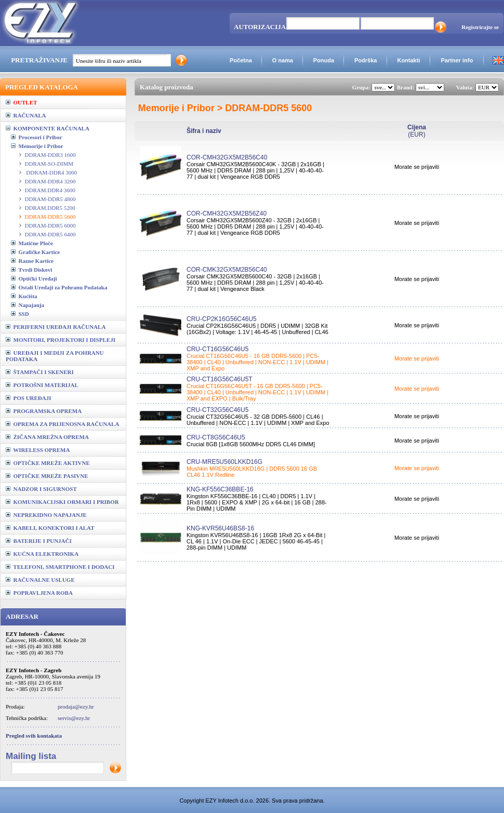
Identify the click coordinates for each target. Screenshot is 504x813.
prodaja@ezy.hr (76, 707)
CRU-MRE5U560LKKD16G (224, 462)
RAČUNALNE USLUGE (40, 580)
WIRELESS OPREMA (38, 450)
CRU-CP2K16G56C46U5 (222, 319)
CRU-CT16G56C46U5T (220, 379)
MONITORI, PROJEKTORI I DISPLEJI (61, 340)
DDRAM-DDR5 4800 (50, 199)
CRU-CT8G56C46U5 (216, 437)
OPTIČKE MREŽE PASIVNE (47, 476)
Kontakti (408, 60)
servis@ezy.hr (74, 718)
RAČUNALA (26, 115)
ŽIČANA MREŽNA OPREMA (47, 437)
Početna (241, 60)
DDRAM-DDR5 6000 (50, 225)
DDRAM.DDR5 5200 (50, 208)
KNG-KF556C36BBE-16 (220, 489)
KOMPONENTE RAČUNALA (48, 128)
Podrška (366, 60)
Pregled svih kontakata (34, 736)
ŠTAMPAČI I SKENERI (40, 372)
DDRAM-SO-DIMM (49, 164)
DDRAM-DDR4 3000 (51, 172)
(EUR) (417, 131)
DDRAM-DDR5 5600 (50, 217)
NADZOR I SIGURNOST (41, 489)
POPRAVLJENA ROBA (39, 593)
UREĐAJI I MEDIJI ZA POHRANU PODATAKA (55, 356)
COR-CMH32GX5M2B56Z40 (227, 214)
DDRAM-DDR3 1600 (50, 155)
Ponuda (324, 60)
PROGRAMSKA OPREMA (44, 411)
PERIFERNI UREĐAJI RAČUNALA (56, 327)
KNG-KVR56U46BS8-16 (220, 528)
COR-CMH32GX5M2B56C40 (227, 157)
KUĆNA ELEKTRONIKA (42, 554)
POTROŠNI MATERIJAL (42, 385)
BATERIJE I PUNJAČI (39, 541)
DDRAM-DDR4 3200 (50, 181)
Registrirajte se (480, 27)
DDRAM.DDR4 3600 (50, 190)
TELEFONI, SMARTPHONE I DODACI (60, 567)
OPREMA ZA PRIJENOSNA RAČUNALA (62, 424)
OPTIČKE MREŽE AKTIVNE (48, 463)
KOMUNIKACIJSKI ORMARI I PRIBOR (62, 502)
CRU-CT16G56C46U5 (217, 349)
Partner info (457, 60)
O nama (283, 60)
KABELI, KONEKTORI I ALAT (50, 528)
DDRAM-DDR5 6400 (50, 234)
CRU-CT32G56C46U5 (217, 410)
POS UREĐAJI (29, 398)
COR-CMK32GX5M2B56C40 (227, 270)
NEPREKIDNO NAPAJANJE (46, 515)
